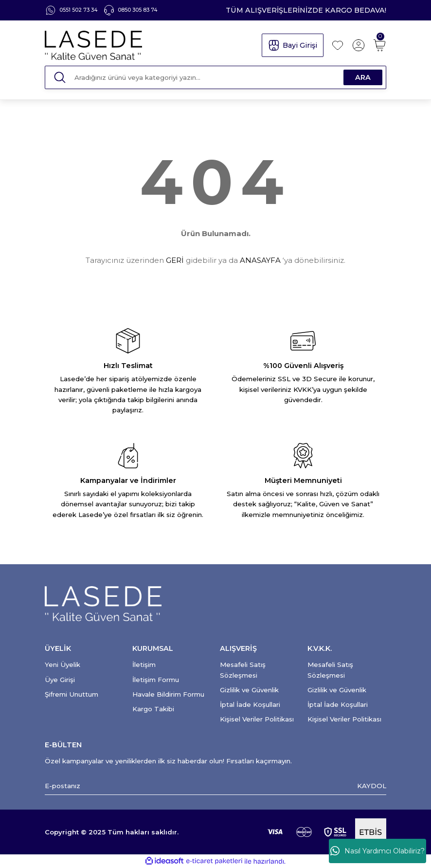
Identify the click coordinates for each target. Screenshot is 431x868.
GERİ (175, 260)
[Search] (215, 77)
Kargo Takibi (153, 709)
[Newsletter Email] (215, 786)
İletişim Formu (156, 680)
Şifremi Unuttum (72, 694)
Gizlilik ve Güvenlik (249, 690)
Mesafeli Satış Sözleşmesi (243, 670)
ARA (363, 77)
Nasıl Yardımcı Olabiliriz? (377, 851)
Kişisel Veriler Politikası (257, 719)
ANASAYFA (260, 260)
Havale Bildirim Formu (168, 694)
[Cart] (379, 45)
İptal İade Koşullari (250, 704)
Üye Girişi (60, 680)
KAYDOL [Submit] (372, 786)
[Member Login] (359, 45)
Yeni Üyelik (63, 665)
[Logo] (149, 45)
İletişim (144, 665)
